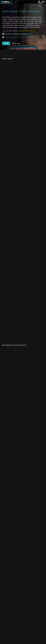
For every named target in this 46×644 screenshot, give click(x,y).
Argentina (9, 37)
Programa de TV (27, 37)
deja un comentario (27, 31)
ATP (17, 37)
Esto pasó (28, 34)
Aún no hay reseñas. (19, 31)
